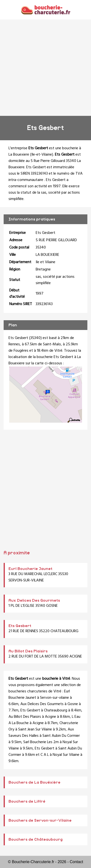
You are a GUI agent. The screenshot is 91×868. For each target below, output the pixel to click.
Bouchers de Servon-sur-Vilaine (40, 820)
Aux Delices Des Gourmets (34, 600)
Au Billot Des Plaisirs (28, 651)
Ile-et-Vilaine (42, 155)
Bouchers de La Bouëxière (34, 782)
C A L (45, 755)
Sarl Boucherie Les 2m (41, 742)
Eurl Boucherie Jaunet (30, 569)
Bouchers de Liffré (27, 801)
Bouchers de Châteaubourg (36, 839)
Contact (76, 862)
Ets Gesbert (20, 626)
